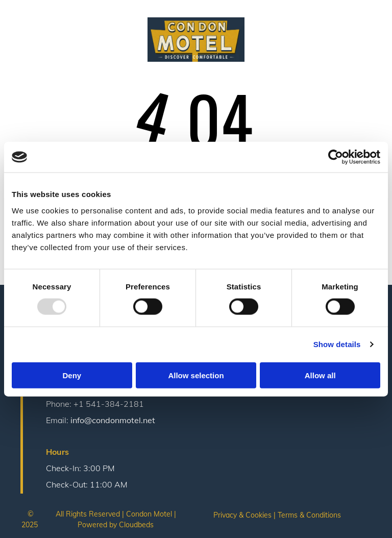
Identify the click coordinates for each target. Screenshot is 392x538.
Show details (337, 344)
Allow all (320, 375)
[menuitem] (68, 26)
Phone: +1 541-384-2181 (95, 404)
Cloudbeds (136, 525)
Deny (72, 375)
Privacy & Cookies (242, 515)
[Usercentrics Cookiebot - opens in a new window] (336, 157)
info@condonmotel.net (113, 420)
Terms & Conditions (309, 515)
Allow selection (196, 375)
